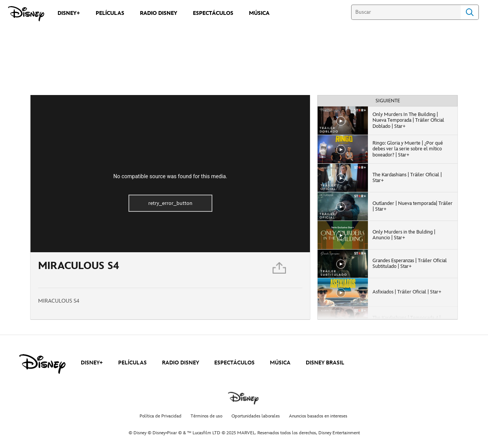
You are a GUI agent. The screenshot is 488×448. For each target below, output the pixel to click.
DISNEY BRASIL (325, 363)
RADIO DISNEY (181, 363)
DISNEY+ (92, 363)
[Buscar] (406, 12)
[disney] (42, 364)
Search (470, 12)
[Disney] (26, 14)
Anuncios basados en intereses (318, 416)
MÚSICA (280, 363)
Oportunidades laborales (256, 416)
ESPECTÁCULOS (234, 363)
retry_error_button (170, 203)
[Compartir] (280, 270)
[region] (170, 174)
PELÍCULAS (132, 363)
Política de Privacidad (161, 416)
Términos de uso (206, 416)
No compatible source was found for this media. (170, 176)
